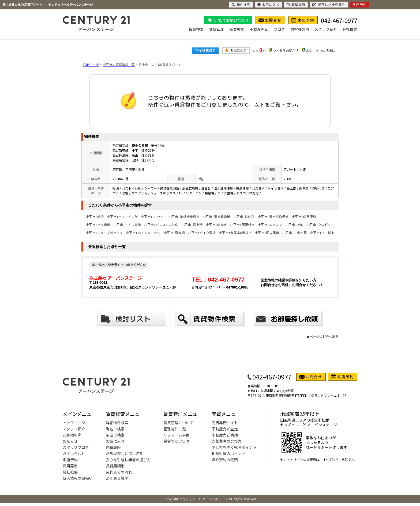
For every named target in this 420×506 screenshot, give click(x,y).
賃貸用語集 (115, 466)
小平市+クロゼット (320, 225)
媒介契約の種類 (225, 460)
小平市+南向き (216, 225)
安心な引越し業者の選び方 (128, 460)
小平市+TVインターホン (143, 233)
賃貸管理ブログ (177, 441)
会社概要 (350, 29)
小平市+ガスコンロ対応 (161, 225)
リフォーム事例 (177, 435)
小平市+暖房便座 (304, 217)
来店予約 (70, 460)
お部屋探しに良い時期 (125, 453)
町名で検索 (115, 429)
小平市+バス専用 (98, 225)
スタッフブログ (76, 447)
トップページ (74, 423)
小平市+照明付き (242, 225)
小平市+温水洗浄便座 (273, 217)
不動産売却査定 (225, 429)
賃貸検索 (196, 29)
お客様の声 (300, 29)
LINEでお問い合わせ (231, 20)
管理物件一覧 (175, 429)
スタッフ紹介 (326, 29)
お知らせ (70, 441)
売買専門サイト (225, 423)
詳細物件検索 (117, 423)
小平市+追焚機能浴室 (184, 217)
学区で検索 (115, 435)
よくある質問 (117, 478)
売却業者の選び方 (227, 441)
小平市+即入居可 (267, 233)
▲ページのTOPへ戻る (322, 336)
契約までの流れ (119, 472)
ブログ (279, 29)
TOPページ (91, 64)
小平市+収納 (294, 225)
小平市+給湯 (95, 217)
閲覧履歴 (113, 447)
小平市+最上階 (192, 225)
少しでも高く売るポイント (234, 447)
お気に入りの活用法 (321, 51)
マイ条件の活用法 (286, 51)
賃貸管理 (216, 29)
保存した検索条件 (329, 4)
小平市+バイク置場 (202, 233)
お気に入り (115, 441)
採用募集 (70, 466)
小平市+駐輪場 (174, 233)
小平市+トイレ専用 (127, 225)
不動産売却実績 (225, 435)
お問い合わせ (74, 453)
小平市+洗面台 (244, 217)
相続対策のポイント (228, 453)
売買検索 (237, 29)
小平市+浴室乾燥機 (216, 217)
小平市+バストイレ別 (122, 217)
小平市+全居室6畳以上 (235, 233)
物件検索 (241, 4)
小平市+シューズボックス (104, 233)
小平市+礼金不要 (295, 233)
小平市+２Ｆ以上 (322, 233)
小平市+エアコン (270, 225)
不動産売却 (259, 29)
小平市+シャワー (153, 217)
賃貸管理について (178, 423)
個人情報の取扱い (78, 478)
